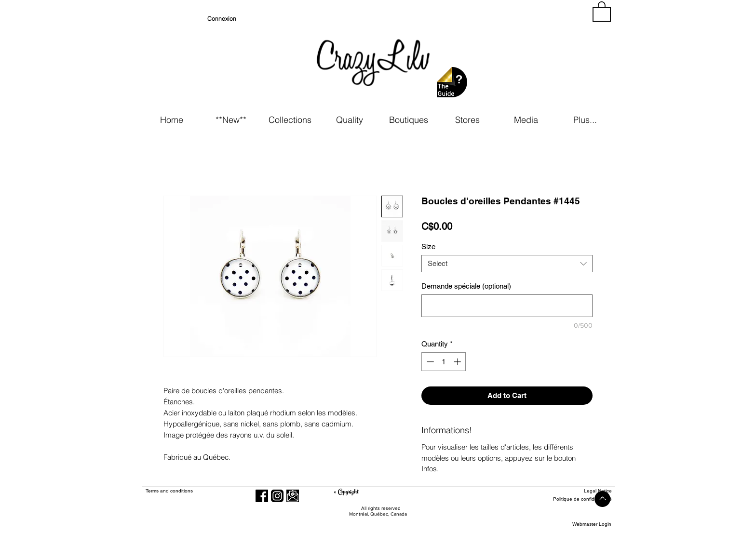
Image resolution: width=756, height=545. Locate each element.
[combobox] (507, 264)
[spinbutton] (444, 362)
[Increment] (458, 362)
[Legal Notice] (576, 491)
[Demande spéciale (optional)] (507, 306)
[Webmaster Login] (592, 525)
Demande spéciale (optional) (466, 286)
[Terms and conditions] (209, 491)
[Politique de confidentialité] (576, 499)
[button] (231, 120)
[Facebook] (262, 496)
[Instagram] (277, 496)
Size (428, 246)
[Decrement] (429, 362)
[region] (525, 58)
